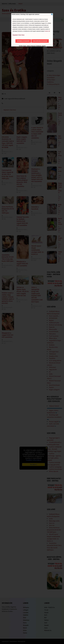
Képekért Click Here (18, 35)
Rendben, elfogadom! (23, 41)
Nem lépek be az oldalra (40, 41)
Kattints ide (47, 31)
